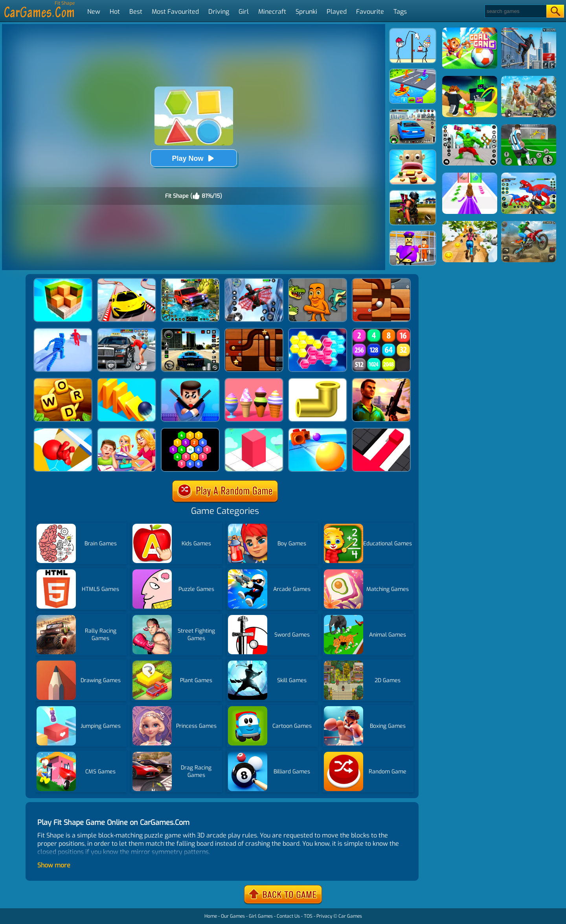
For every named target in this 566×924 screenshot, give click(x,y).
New (94, 12)
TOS (308, 916)
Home (211, 916)
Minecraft (272, 12)
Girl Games (261, 916)
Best (136, 12)
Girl (244, 12)
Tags (400, 12)
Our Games (233, 916)
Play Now (193, 158)
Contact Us (288, 916)
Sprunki (306, 12)
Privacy (324, 916)
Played (337, 12)
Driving (219, 12)
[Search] (515, 11)
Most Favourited (175, 12)
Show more (54, 865)
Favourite (370, 12)
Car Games (350, 916)
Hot (115, 12)
